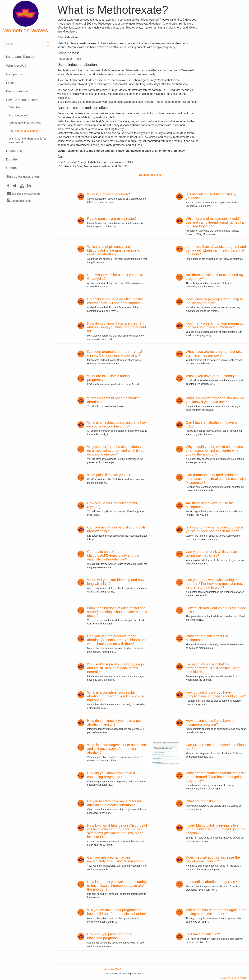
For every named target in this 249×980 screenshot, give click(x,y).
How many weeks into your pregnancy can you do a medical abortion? (215, 325)
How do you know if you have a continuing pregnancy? (111, 775)
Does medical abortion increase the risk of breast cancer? (213, 859)
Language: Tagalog (20, 57)
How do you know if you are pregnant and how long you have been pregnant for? (117, 327)
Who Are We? (16, 66)
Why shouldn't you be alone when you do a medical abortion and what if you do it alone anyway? (116, 450)
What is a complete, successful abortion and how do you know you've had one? (116, 696)
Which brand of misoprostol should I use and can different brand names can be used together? (216, 222)
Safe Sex (14, 107)
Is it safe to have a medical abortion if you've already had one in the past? (214, 529)
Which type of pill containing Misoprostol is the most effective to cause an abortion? (114, 250)
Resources (14, 151)
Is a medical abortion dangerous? (211, 882)
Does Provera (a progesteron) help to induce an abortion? (214, 301)
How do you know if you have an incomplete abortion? (211, 723)
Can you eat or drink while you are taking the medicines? (212, 554)
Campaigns (14, 74)
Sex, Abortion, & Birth (22, 100)
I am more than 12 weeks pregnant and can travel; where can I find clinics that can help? (216, 250)
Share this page (19, 201)
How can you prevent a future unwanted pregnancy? (110, 936)
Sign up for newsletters (23, 176)
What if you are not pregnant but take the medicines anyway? (214, 353)
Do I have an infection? (203, 934)
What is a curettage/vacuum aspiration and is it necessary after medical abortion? (117, 749)
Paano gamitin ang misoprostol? (112, 219)
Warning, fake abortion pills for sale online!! (27, 141)
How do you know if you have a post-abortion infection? (115, 723)
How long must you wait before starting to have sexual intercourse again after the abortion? (117, 886)
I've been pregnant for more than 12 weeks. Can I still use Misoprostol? (115, 353)
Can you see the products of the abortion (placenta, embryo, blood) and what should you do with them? (117, 640)
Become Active (17, 91)
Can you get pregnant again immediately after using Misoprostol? (115, 859)
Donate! (12, 159)
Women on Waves (26, 17)
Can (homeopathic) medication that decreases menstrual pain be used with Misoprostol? (216, 479)
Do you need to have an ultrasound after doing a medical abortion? (114, 803)
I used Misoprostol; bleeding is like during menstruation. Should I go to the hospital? (216, 829)
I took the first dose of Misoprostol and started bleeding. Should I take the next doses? (117, 612)
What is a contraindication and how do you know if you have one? (215, 400)
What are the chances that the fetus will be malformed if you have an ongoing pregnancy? (216, 777)
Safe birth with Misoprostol (25, 123)
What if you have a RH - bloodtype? (213, 376)
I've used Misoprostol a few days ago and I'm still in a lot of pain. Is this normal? (115, 668)
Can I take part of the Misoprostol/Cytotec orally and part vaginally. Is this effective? (114, 555)
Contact (12, 168)
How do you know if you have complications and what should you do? (216, 694)
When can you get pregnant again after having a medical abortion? (216, 912)
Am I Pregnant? (18, 115)
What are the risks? (201, 801)
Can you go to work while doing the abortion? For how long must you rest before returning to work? (214, 584)
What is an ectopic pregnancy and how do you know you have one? (117, 424)
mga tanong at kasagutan (24, 131)
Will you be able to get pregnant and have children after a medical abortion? (117, 912)
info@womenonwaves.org (24, 194)
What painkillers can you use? (110, 475)
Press (10, 83)
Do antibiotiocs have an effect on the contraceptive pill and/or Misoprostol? (116, 301)
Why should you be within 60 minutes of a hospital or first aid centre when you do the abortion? (214, 450)
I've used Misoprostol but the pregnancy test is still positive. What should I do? (213, 668)
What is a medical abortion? (109, 194)
